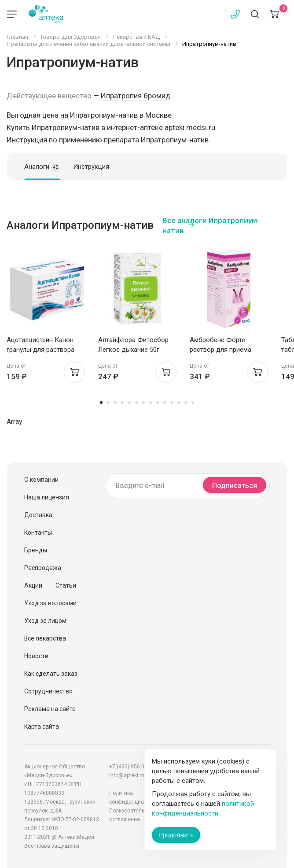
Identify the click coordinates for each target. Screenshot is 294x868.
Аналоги (42, 167)
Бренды (36, 550)
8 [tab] (151, 402)
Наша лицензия (47, 497)
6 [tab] (136, 402)
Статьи (66, 585)
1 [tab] (101, 402)
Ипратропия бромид (136, 96)
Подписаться (235, 486)
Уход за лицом (45, 621)
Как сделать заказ (51, 674)
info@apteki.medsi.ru (135, 775)
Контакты (38, 533)
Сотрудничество (48, 691)
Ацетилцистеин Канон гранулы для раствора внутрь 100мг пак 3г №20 (44, 350)
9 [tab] (158, 402)
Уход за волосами (50, 603)
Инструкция (91, 167)
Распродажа (43, 568)
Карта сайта (42, 726)
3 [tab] (115, 402)
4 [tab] (122, 402)
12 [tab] (179, 402)
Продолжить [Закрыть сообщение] (176, 835)
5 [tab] (129, 402)
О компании (41, 480)
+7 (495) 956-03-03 (132, 767)
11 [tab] (172, 402)
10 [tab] (165, 402)
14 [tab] (193, 402)
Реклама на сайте (50, 709)
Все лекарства (45, 638)
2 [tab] (108, 402)
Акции (33, 585)
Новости (36, 656)
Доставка (38, 515)
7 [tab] (143, 402)
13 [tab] (186, 402)
